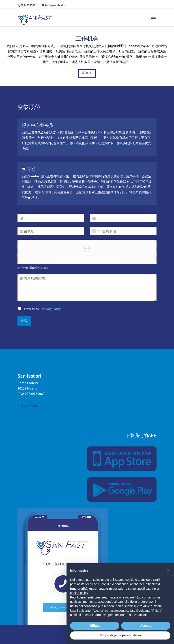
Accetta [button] (146, 626)
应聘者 (87, 73)
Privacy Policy (51, 309)
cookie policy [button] (79, 593)
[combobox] (95, 231)
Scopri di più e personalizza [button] (120, 635)
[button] (168, 570)
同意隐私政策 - (42, 309)
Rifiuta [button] (95, 626)
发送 (24, 321)
